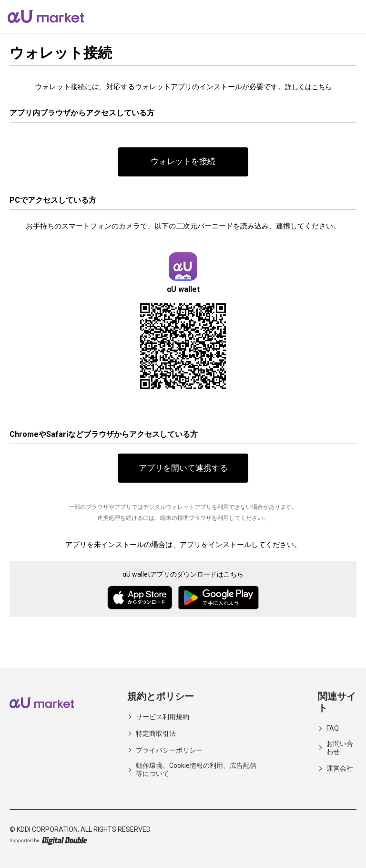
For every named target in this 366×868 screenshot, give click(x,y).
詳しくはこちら (308, 87)
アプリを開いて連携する (183, 470)
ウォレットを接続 (183, 162)
